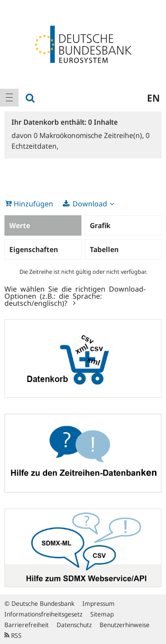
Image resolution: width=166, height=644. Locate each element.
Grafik (100, 225)
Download (90, 204)
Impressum (98, 603)
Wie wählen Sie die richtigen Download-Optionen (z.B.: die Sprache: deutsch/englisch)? (75, 296)
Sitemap (102, 614)
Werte (20, 225)
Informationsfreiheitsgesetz (43, 614)
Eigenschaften (34, 249)
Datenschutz (74, 625)
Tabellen (104, 249)
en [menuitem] (153, 98)
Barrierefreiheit (27, 625)
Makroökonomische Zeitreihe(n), (90, 135)
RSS (13, 635)
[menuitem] (9, 98)
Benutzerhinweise (125, 625)
